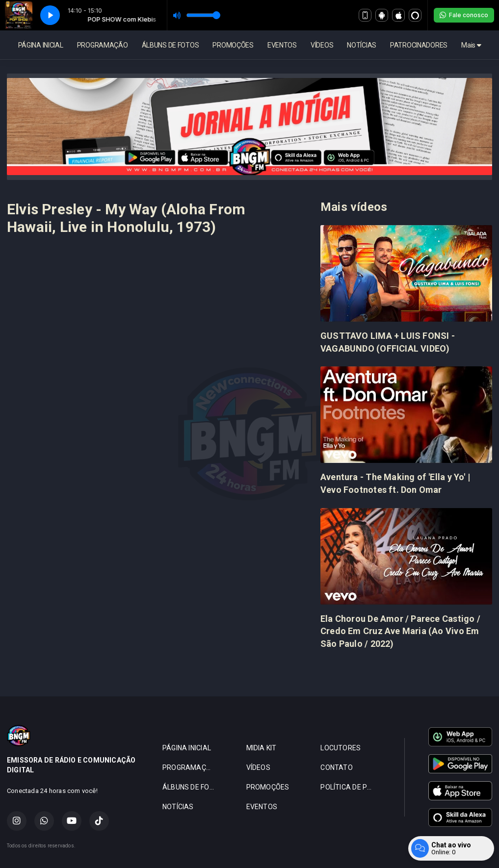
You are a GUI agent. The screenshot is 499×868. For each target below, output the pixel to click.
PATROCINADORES (419, 45)
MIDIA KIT (262, 748)
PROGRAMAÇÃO (103, 45)
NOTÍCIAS (362, 45)
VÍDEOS (322, 45)
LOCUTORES (341, 748)
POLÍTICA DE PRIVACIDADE (351, 787)
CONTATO (336, 767)
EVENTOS (282, 45)
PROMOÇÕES (233, 45)
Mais (471, 45)
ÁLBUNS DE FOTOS (171, 45)
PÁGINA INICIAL (41, 45)
